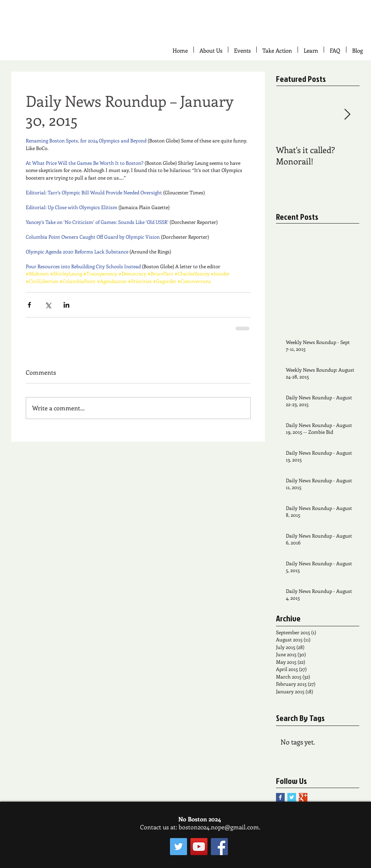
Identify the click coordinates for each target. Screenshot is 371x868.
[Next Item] (347, 115)
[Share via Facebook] (29, 305)
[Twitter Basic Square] (292, 797)
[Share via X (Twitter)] (48, 305)
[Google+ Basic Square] (303, 797)
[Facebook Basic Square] (280, 797)
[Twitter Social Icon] (178, 847)
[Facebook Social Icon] (219, 847)
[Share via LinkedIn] (66, 305)
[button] (277, 50)
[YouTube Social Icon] (199, 847)
